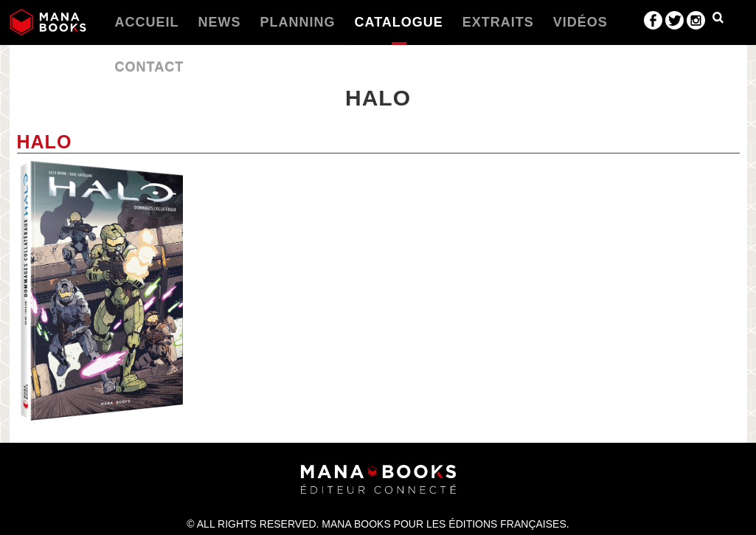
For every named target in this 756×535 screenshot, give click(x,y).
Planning (298, 22)
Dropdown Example (718, 21)
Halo (45, 142)
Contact (150, 67)
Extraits (498, 22)
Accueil (147, 22)
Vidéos (580, 22)
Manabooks (48, 22)
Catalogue (399, 22)
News (220, 22)
